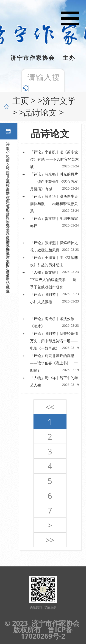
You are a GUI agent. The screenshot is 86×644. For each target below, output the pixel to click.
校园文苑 (8, 169)
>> (50, 540)
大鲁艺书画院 (8, 290)
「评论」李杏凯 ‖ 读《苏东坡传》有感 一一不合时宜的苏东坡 (54, 159)
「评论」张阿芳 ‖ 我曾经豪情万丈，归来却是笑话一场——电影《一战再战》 (54, 341)
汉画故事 (8, 282)
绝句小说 (8, 225)
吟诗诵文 (8, 233)
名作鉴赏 (8, 201)
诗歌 (8, 145)
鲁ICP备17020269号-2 (47, 633)
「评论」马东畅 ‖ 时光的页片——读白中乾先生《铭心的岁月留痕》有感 (54, 181)
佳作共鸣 (8, 193)
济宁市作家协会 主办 (43, 58)
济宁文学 (59, 101)
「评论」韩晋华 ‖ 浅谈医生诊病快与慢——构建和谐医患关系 (54, 204)
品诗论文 (40, 112)
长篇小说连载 (8, 274)
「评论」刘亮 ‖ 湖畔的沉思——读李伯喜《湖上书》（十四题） (54, 363)
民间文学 (8, 217)
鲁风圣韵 (8, 250)
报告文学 (8, 266)
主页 (21, 101)
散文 (8, 161)
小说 (8, 153)
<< (50, 407)
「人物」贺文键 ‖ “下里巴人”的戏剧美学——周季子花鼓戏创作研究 (53, 280)
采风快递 (8, 242)
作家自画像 (8, 258)
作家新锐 (8, 185)
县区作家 (8, 177)
